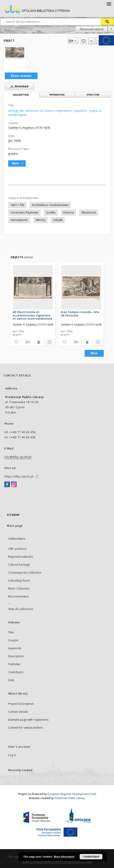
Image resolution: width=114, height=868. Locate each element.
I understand (91, 857)
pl (92, 41)
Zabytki (58, 220)
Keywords (15, 648)
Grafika (51, 212)
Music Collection (19, 588)
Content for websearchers (25, 728)
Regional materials (20, 557)
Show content (21, 76)
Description (16, 656)
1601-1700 (17, 205)
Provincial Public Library (70, 798)
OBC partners (17, 549)
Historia (68, 212)
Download (18, 86)
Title (11, 632)
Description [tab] (21, 95)
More (94, 353)
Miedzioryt (89, 212)
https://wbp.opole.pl (19, 476)
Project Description (21, 704)
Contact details (18, 712)
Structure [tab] (93, 95)
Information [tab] (57, 95)
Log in (12, 755)
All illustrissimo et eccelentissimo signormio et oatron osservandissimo (32, 315)
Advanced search (92, 29)
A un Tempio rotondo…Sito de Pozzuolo (80, 314)
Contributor (16, 672)
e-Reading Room (19, 581)
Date (11, 680)
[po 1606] (14, 141)
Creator (13, 640)
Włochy (40, 220)
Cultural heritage (19, 565)
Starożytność (19, 220)
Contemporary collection (25, 573)
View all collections (21, 609)
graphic (13, 154)
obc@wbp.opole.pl (18, 457)
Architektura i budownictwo (50, 205)
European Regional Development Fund (72, 794)
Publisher (14, 664)
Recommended (18, 596)
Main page (15, 526)
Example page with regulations (28, 720)
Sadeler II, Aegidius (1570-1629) (29, 128)
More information (64, 857)
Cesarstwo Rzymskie (24, 212)
